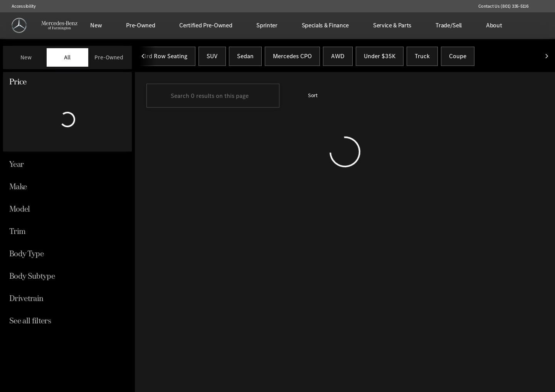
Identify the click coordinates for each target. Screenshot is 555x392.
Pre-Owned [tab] (109, 57)
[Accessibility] (20, 6)
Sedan (245, 57)
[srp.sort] (309, 97)
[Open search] (537, 25)
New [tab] (26, 57)
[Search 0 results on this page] (213, 97)
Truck (422, 57)
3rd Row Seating (165, 57)
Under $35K (380, 57)
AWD (338, 57)
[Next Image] (547, 57)
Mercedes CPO (292, 57)
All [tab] (67, 57)
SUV (212, 57)
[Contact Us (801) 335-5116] (504, 6)
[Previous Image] (143, 57)
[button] (546, 6)
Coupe (458, 57)
